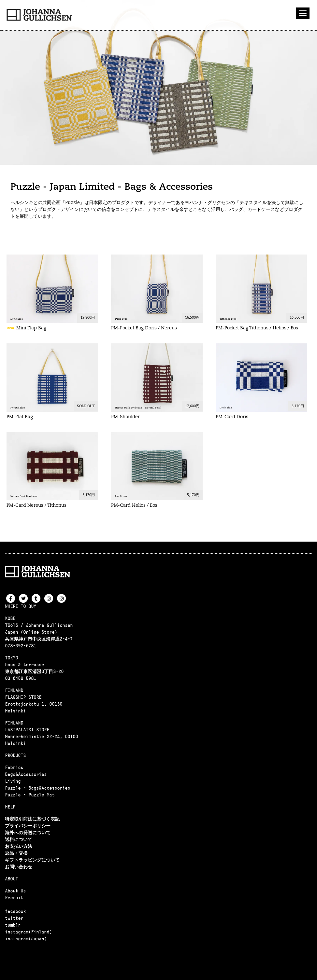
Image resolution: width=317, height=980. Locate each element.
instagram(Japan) (26, 939)
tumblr (13, 925)
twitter (14, 918)
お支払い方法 (19, 846)
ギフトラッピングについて (32, 860)
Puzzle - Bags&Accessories (37, 788)
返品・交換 (16, 853)
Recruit (14, 898)
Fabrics (14, 767)
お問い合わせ (19, 867)
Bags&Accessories (26, 774)
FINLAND (14, 690)
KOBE (10, 618)
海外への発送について (28, 833)
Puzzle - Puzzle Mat (30, 795)
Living (13, 781)
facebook (15, 911)
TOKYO (11, 658)
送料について (19, 839)
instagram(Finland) (28, 932)
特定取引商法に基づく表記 (32, 819)
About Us (15, 891)
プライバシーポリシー (28, 826)
